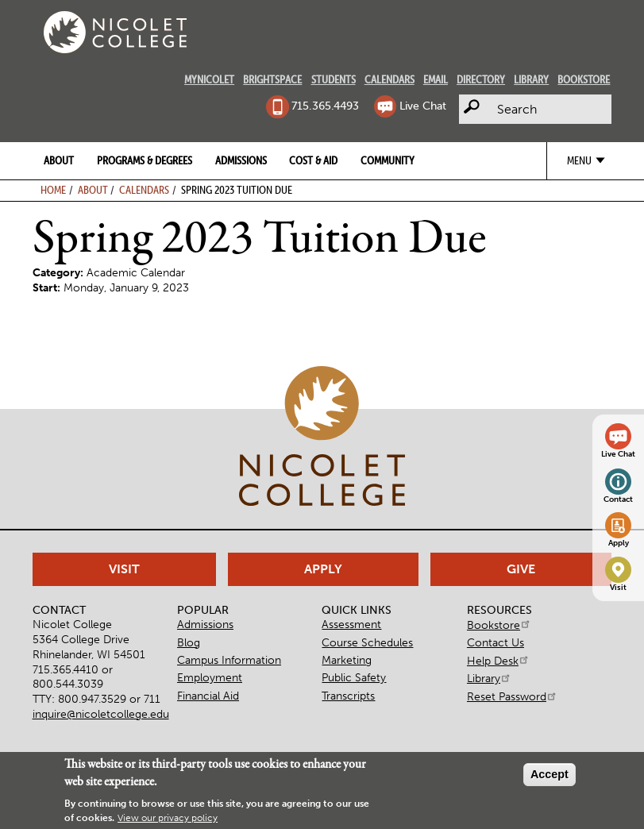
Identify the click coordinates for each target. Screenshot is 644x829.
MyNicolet (209, 79)
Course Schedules (367, 642)
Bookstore (584, 79)
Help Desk (498, 661)
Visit (618, 588)
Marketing (347, 660)
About (59, 160)
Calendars (389, 79)
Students (334, 79)
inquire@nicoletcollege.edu (101, 714)
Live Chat (423, 106)
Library (531, 79)
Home (53, 190)
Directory (481, 79)
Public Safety (354, 677)
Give (521, 569)
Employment (210, 677)
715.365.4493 (325, 106)
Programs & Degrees (145, 160)
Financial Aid (208, 696)
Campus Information (229, 660)
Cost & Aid (313, 160)
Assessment (351, 624)
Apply (619, 543)
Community (388, 160)
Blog (189, 642)
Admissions (241, 160)
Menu (579, 160)
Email (436, 79)
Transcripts (348, 696)
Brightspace (272, 79)
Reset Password (512, 696)
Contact (618, 499)
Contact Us (496, 642)
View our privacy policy (168, 818)
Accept (550, 774)
